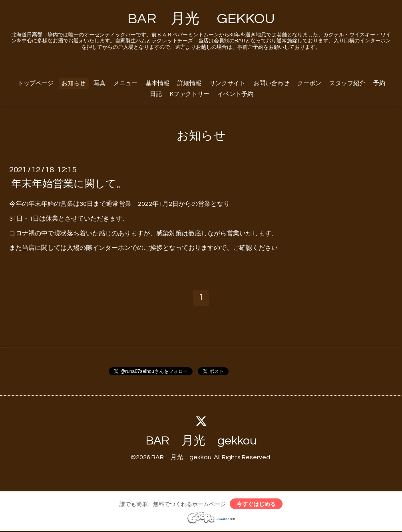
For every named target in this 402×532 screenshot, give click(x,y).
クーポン (309, 83)
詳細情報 (189, 83)
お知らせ (74, 83)
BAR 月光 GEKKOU (201, 19)
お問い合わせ (271, 83)
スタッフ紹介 (347, 83)
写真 (100, 83)
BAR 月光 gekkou (201, 441)
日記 (156, 94)
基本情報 (157, 83)
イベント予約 (235, 94)
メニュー (125, 83)
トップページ (36, 83)
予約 (379, 83)
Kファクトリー (190, 94)
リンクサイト (227, 83)
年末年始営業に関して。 (69, 184)
